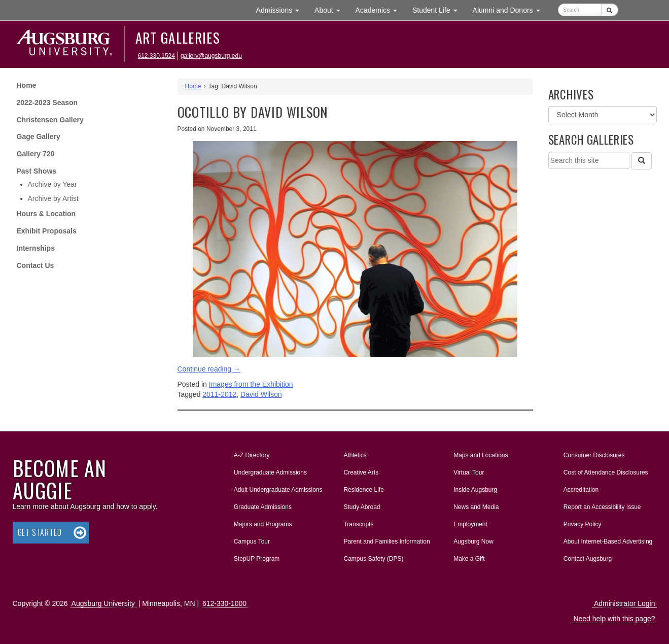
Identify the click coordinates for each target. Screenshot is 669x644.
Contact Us (36, 265)
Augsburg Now (473, 541)
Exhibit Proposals (47, 231)
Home (27, 85)
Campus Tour (252, 541)
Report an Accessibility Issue (602, 507)
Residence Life (363, 490)
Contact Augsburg (588, 559)
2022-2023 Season (47, 103)
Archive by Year (52, 184)
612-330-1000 (224, 603)
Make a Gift (469, 559)
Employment (470, 524)
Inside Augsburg (475, 490)
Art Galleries (178, 38)
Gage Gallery (39, 137)
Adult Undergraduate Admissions (278, 490)
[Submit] (609, 10)
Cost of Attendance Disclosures (606, 472)
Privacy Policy (583, 524)
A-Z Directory (252, 455)
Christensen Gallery (50, 120)
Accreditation (581, 490)
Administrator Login (625, 603)
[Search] (642, 161)
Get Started (40, 532)
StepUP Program (257, 559)
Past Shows (37, 171)
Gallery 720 (36, 154)
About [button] (331, 12)
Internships (36, 248)
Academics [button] (380, 9)
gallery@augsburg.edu (211, 56)
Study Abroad (362, 507)
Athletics (355, 455)
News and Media (476, 507)
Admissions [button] (281, 9)
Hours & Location (46, 214)
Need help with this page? (614, 619)
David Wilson (261, 394)
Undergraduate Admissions (270, 472)
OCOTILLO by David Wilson (253, 112)
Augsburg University (103, 603)
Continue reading (209, 369)
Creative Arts (361, 472)
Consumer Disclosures (594, 455)
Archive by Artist (53, 198)
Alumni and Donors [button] (510, 9)
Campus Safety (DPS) (373, 559)
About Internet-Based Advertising (608, 541)
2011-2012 (219, 394)
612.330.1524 (156, 56)
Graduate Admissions (263, 507)
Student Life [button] (439, 9)
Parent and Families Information (386, 541)
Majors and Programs (263, 522)
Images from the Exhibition (251, 384)
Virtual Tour (469, 472)
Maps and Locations (481, 455)
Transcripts (358, 524)
